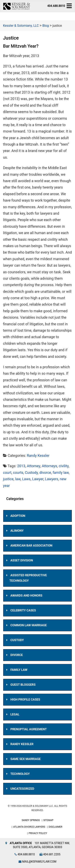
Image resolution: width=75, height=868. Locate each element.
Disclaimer (55, 827)
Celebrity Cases (23, 610)
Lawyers (52, 479)
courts (18, 473)
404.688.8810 (56, 6)
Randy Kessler (38, 455)
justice (8, 479)
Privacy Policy (38, 833)
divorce (45, 473)
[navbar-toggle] (69, 6)
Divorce (17, 655)
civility (64, 466)
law (18, 479)
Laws (26, 479)
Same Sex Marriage (25, 759)
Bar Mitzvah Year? (21, 46)
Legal (15, 714)
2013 (21, 466)
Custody (31, 473)
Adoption (18, 516)
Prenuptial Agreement (28, 729)
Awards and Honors (26, 596)
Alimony (17, 531)
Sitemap (48, 820)
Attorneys (49, 466)
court (7, 473)
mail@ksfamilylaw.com (37, 862)
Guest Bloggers (23, 685)
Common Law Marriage (29, 625)
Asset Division (22, 560)
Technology (20, 774)
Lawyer (38, 479)
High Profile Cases (25, 700)
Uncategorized (22, 789)
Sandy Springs (31, 820)
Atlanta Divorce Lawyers (29, 827)
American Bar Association (31, 546)
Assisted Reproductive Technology (28, 578)
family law (61, 473)
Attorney (33, 466)
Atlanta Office (21, 843)
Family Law (19, 670)
